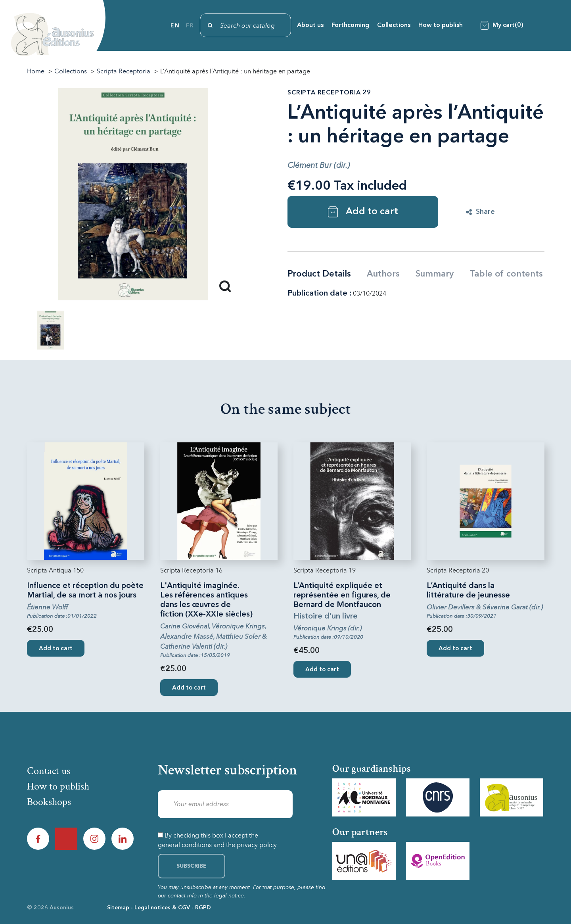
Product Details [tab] (319, 274)
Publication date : (319, 294)
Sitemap (118, 908)
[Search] (245, 25)
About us (310, 25)
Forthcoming (350, 25)
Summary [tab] (435, 274)
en (175, 26)
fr (190, 26)
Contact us (49, 771)
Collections (394, 25)
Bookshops (49, 802)
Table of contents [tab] (506, 274)
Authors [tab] (383, 274)
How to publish (441, 25)
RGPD (203, 908)
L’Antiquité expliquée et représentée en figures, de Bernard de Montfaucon (342, 596)
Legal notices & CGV (162, 908)
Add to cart (363, 212)
